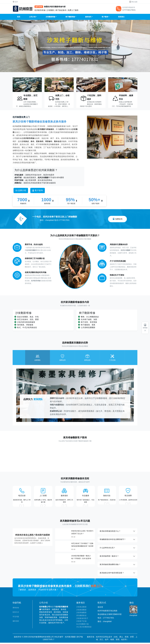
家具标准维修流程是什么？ (110, 532)
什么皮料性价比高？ (108, 549)
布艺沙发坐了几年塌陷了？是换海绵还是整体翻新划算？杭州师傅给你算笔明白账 (82, 547)
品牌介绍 (21, 190)
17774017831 (129, 10)
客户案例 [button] (105, 17)
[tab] (38, 358)
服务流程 (16, 622)
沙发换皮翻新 (81, 608)
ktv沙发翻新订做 (82, 625)
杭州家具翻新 (70, 638)
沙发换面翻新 (81, 611)
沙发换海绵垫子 (82, 620)
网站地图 (134, 2)
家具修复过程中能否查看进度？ (112, 574)
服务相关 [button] (88, 17)
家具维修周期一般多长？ (109, 557)
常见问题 (16, 618)
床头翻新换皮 (81, 617)
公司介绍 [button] (32, 17)
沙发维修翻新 (81, 614)
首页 (19, 17)
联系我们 (121, 17)
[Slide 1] (75, 69)
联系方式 (16, 614)
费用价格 (16, 609)
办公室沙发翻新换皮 (84, 628)
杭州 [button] (16, 2)
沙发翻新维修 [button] (50, 17)
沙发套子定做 (81, 623)
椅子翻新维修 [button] (70, 17)
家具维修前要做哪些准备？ (110, 566)
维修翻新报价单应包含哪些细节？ (113, 540)
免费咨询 (117, 219)
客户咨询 (38, 190)
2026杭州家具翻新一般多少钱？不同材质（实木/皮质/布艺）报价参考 (81, 559)
